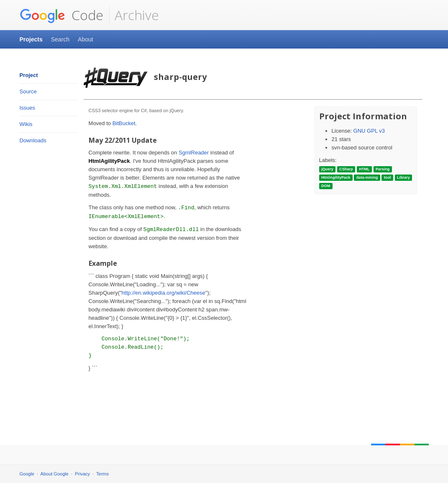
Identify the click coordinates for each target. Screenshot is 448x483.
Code (61, 15)
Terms (102, 474)
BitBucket (124, 123)
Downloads (33, 140)
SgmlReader (194, 153)
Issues (28, 108)
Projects (31, 39)
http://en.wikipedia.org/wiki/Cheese (164, 293)
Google (27, 474)
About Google (55, 474)
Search (60, 39)
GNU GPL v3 (369, 131)
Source (28, 91)
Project (29, 75)
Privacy (82, 474)
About (86, 39)
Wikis (26, 124)
